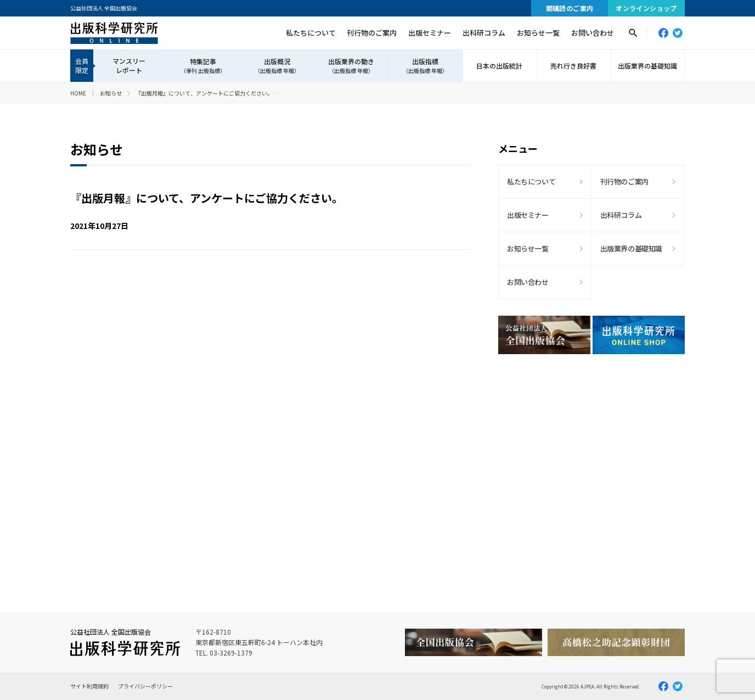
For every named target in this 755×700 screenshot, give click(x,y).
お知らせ (111, 93)
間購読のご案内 (570, 8)
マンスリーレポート (129, 65)
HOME (78, 93)
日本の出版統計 (499, 66)
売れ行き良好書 (573, 66)
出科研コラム (484, 33)
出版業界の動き (351, 66)
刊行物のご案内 (372, 33)
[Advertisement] (591, 458)
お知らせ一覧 (538, 33)
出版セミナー (430, 33)
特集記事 (203, 66)
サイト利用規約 (89, 686)
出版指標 (425, 66)
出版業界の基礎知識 (647, 66)
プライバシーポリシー (145, 686)
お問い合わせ (593, 33)
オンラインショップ (646, 8)
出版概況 (277, 66)
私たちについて (311, 33)
